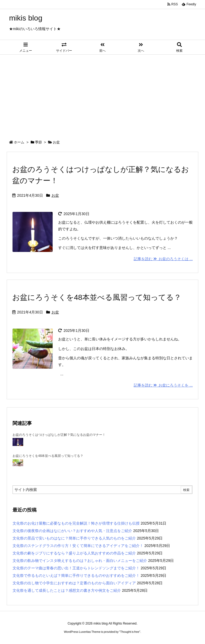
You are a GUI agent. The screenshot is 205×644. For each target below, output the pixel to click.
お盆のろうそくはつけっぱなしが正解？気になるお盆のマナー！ (59, 435)
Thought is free (130, 632)
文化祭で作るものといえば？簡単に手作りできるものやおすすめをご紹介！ (76, 575)
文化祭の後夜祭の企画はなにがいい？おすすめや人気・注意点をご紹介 (72, 531)
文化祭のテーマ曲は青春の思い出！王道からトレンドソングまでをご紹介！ (76, 568)
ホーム (19, 142)
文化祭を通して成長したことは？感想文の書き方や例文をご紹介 (67, 590)
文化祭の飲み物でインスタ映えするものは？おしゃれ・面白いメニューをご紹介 (80, 561)
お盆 (55, 195)
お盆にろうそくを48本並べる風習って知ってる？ (97, 297)
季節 (38, 142)
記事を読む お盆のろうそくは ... (163, 259)
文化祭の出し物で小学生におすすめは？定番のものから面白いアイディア (74, 583)
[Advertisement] (102, 95)
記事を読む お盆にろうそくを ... (163, 385)
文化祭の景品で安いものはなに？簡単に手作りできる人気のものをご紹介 (74, 538)
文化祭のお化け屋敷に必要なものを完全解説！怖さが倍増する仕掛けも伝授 (76, 523)
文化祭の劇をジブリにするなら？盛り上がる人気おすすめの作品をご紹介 (74, 553)
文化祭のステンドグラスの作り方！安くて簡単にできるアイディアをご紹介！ (78, 546)
